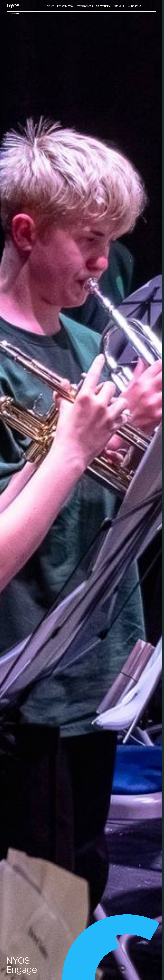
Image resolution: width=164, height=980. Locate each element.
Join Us (49, 6)
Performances (84, 6)
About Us (119, 6)
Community (103, 6)
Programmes (65, 6)
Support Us (135, 6)
